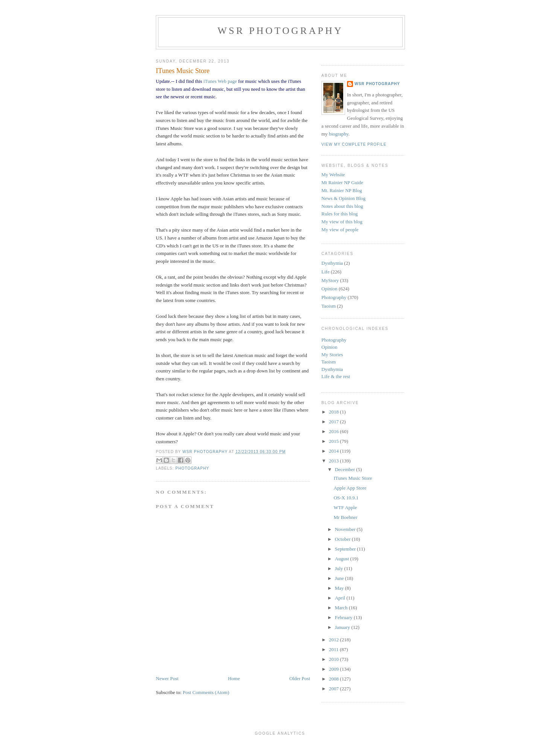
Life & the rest (336, 376)
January (343, 627)
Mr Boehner (345, 517)
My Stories (332, 355)
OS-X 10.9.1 (346, 498)
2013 (334, 461)
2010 (334, 659)
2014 (334, 451)
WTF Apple (345, 507)
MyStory (330, 280)
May (340, 588)
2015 (334, 441)
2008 (334, 679)
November (346, 529)
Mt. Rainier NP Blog (342, 190)
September (346, 549)
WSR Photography (280, 31)
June (340, 578)
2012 (334, 640)
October (343, 539)
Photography (192, 468)
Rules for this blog (339, 214)
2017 (334, 422)
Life (326, 272)
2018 (334, 412)
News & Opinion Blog (343, 198)
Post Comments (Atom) (206, 692)
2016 (334, 431)
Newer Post (167, 678)
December (346, 469)
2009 (334, 669)
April (341, 598)
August (343, 559)
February (344, 617)
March (342, 608)
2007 (334, 689)
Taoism (329, 306)
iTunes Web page (220, 81)
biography (339, 134)
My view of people (340, 230)
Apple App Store (350, 488)
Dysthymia (332, 263)
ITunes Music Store (353, 478)
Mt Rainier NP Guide (342, 182)
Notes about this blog (342, 206)
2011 (334, 649)
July (340, 568)
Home (234, 678)
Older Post (300, 678)
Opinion (329, 289)
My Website (333, 175)
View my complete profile (354, 144)
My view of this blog (342, 222)
